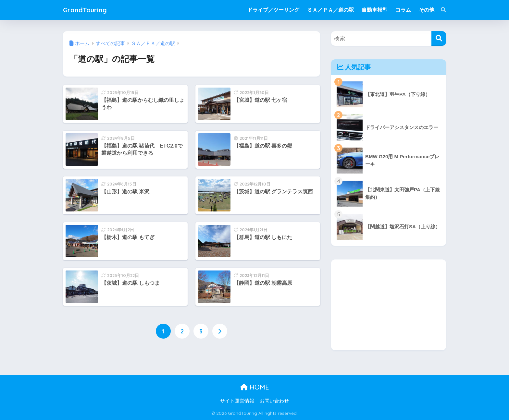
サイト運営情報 (237, 401)
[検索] (440, 10)
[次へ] (220, 331)
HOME (255, 387)
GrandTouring (85, 10)
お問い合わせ (274, 401)
